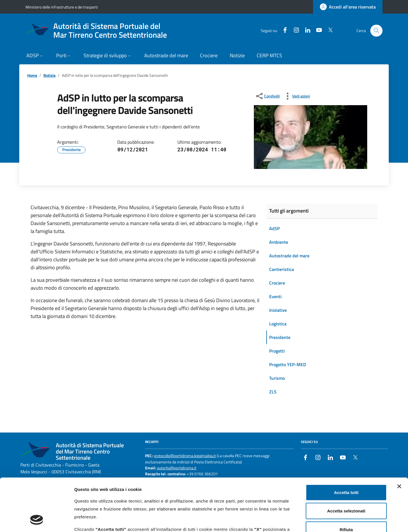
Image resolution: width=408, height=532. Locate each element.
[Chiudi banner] (399, 439)
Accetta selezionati (346, 464)
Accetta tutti (346, 445)
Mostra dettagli (298, 521)
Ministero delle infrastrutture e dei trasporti (62, 7)
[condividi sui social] (267, 96)
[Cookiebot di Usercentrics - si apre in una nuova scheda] (37, 521)
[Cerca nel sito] (376, 31)
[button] (35, 56)
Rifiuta (346, 483)
